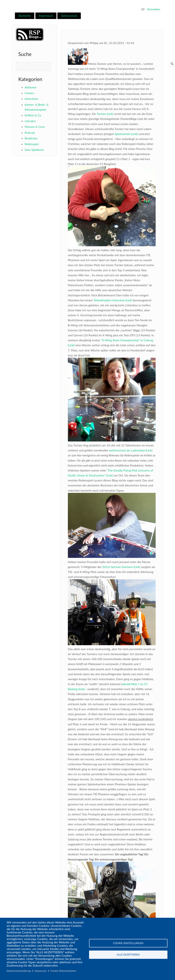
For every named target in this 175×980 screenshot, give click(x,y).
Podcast (30, 133)
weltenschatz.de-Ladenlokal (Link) (131, 450)
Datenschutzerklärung (19, 971)
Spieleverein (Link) (126, 134)
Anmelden (154, 9)
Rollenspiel (32, 144)
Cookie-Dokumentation (63, 971)
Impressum (46, 16)
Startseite (25, 16)
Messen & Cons (35, 127)
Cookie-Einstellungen (128, 943)
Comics (29, 93)
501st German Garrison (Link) (121, 567)
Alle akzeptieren (128, 955)
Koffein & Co (33, 115)
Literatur (30, 121)
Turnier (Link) (105, 114)
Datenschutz (69, 16)
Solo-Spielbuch (34, 150)
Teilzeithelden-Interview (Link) (113, 300)
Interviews (31, 99)
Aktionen (31, 87)
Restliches (31, 138)
